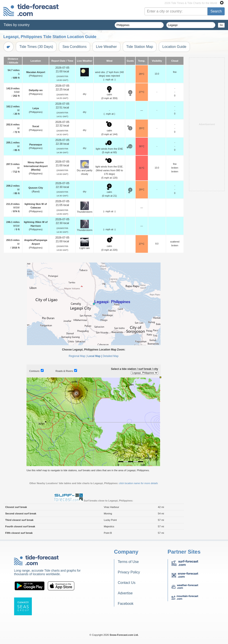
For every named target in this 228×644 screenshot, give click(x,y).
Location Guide (174, 47)
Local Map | (95, 356)
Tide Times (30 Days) (36, 47)
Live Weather (106, 47)
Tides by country (17, 25)
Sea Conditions (74, 47)
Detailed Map (111, 356)
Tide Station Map (140, 47)
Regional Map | (78, 356)
